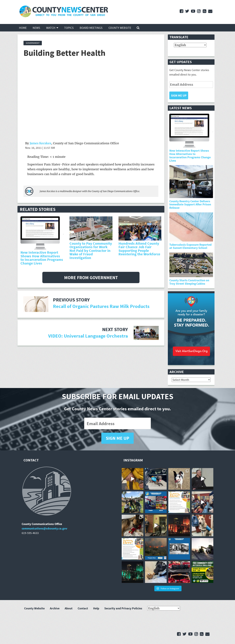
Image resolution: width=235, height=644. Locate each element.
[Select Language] (190, 45)
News (36, 28)
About (69, 608)
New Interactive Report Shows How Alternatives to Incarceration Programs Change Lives (42, 258)
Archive (55, 608)
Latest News (181, 108)
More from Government (91, 277)
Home (23, 28)
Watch (51, 28)
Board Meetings (91, 28)
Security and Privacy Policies (123, 608)
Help (96, 608)
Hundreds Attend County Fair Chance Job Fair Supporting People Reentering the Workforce (139, 249)
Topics (69, 28)
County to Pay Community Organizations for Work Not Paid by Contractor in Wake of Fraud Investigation (91, 251)
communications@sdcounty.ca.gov (44, 529)
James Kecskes (40, 143)
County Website (120, 28)
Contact (83, 608)
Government (33, 43)
